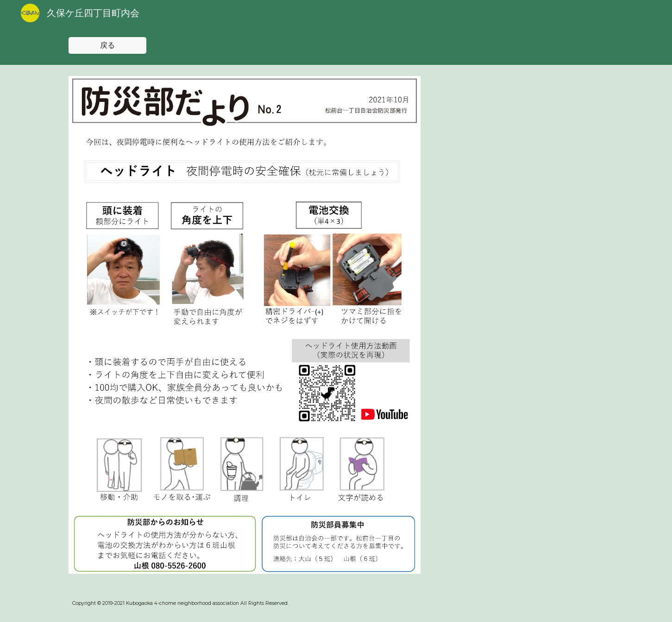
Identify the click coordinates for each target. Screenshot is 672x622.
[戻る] (107, 46)
